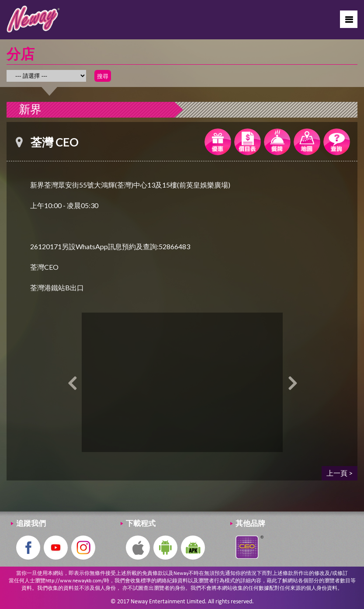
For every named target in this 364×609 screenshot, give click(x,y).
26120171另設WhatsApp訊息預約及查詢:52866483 (110, 246)
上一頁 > (340, 473)
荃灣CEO (44, 267)
